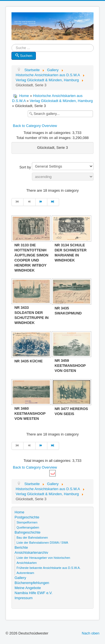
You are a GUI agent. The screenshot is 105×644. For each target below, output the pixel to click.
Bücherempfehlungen (32, 583)
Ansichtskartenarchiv (31, 553)
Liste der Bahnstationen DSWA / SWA (42, 543)
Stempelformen (27, 522)
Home (24, 96)
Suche (12, 48)
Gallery (20, 578)
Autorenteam (25, 573)
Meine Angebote (28, 588)
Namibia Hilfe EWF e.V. (33, 593)
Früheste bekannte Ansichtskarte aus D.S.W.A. (49, 568)
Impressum (24, 598)
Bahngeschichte (28, 532)
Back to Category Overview (35, 126)
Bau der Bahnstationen (32, 538)
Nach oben (91, 633)
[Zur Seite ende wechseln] (53, 202)
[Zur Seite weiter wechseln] (41, 202)
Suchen (24, 56)
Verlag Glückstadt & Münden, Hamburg (61, 101)
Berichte (21, 547)
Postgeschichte (27, 517)
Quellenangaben (28, 527)
